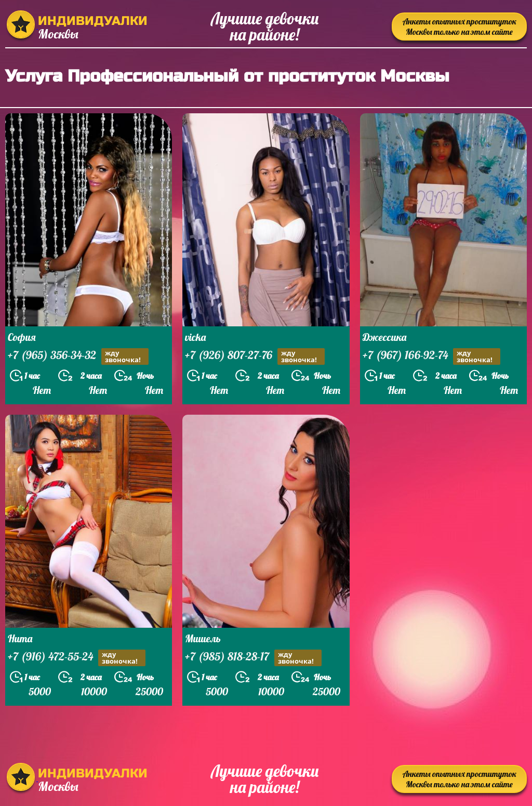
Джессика (384, 337)
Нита (20, 638)
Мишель (203, 638)
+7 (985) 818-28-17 (253, 658)
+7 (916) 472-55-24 (77, 658)
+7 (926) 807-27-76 (255, 356)
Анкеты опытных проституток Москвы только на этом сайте (460, 27)
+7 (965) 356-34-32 (78, 356)
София (22, 337)
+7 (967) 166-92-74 (431, 356)
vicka (195, 337)
